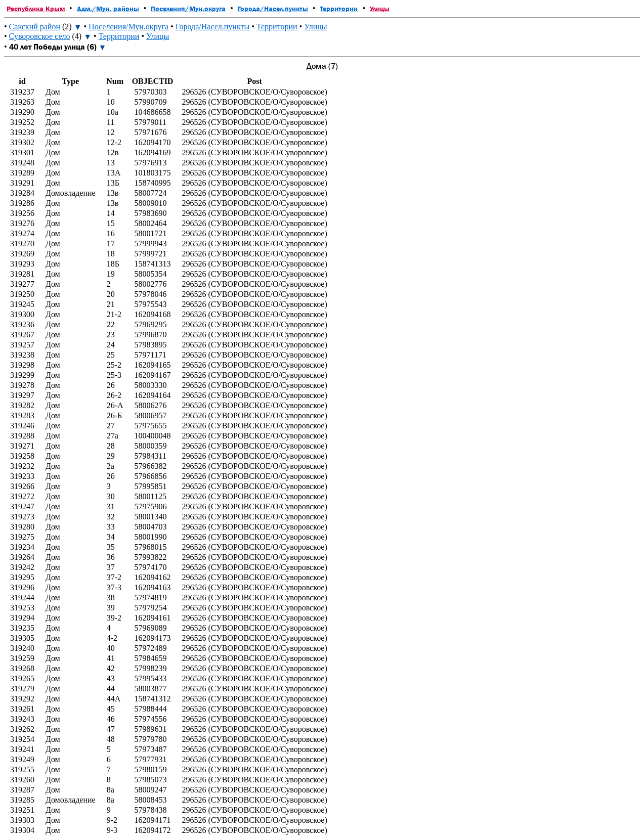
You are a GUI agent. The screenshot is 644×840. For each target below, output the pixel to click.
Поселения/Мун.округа (188, 9)
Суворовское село (40, 36)
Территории (339, 9)
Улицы (380, 9)
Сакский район (35, 27)
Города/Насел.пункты (273, 9)
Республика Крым (36, 9)
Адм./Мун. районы (108, 9)
